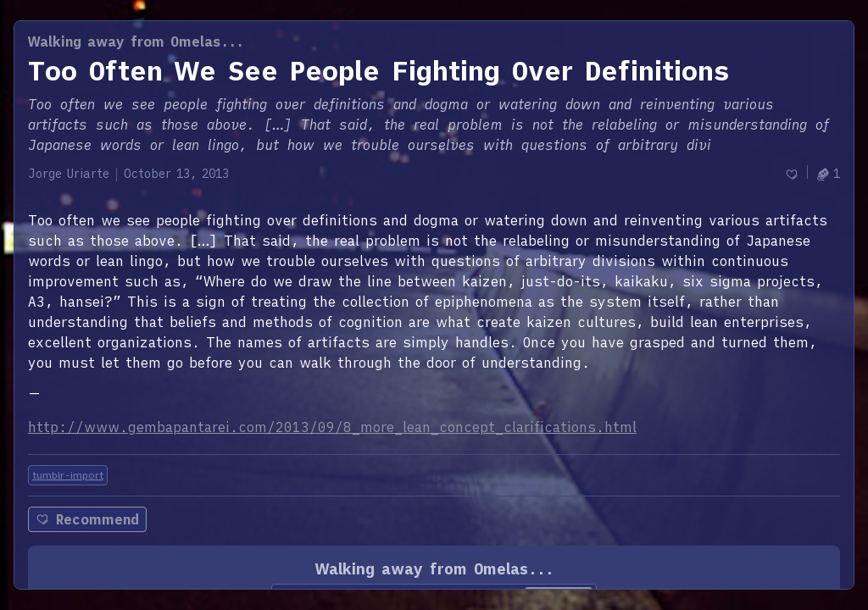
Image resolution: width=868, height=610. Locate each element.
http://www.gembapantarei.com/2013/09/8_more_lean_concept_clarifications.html (332, 427)
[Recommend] (792, 174)
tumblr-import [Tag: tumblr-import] (68, 475)
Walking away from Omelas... (136, 42)
